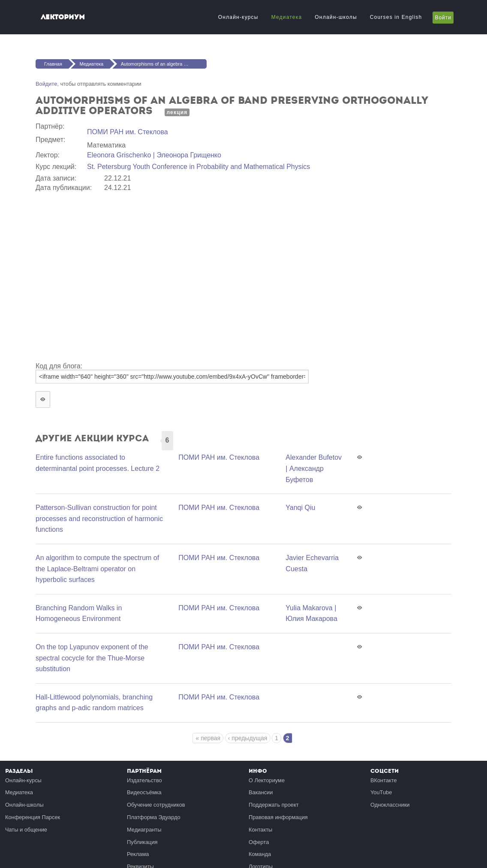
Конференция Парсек (33, 817)
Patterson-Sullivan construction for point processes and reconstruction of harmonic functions (99, 518)
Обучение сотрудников (156, 805)
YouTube (381, 792)
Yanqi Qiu (300, 508)
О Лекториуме (267, 780)
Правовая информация (278, 817)
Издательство (144, 780)
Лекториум (63, 17)
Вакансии (261, 792)
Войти (443, 18)
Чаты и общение (26, 830)
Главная (53, 64)
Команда (260, 854)
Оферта (259, 842)
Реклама (138, 854)
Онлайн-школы (336, 17)
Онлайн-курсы (238, 17)
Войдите (46, 84)
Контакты (260, 830)
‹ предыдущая (248, 738)
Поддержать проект (274, 805)
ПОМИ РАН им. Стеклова (128, 132)
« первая (208, 738)
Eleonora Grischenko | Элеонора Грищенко (154, 155)
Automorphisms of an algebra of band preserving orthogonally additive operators (164, 64)
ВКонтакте (384, 780)
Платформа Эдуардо (154, 817)
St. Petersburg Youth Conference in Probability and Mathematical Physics (198, 167)
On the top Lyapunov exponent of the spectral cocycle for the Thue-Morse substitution (92, 658)
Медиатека (287, 17)
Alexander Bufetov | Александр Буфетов (314, 468)
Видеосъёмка (144, 792)
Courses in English (396, 17)
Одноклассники (390, 805)
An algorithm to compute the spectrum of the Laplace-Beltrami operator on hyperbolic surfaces (97, 569)
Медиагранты (144, 830)
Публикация (142, 842)
